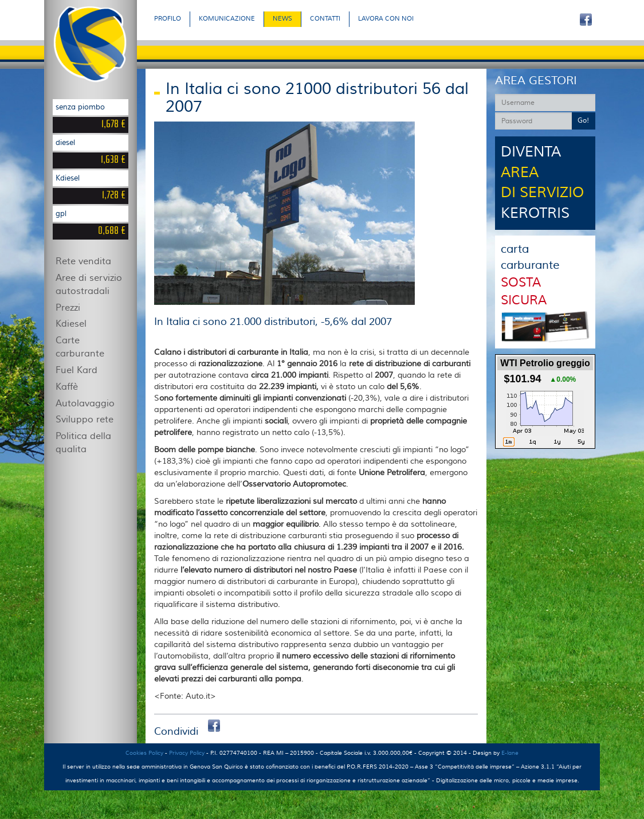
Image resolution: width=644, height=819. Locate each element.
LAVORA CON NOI (386, 19)
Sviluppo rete (85, 420)
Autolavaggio (85, 403)
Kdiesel (71, 324)
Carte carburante (80, 347)
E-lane (510, 753)
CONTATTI (325, 19)
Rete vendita (83, 261)
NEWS (282, 19)
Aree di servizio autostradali (89, 285)
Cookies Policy (144, 753)
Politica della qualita (83, 443)
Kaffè (67, 387)
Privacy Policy (187, 753)
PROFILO (168, 19)
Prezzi (68, 308)
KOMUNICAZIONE (227, 19)
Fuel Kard (76, 370)
